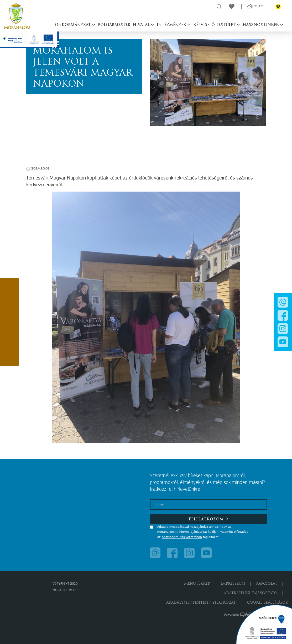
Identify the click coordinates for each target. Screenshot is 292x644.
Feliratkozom (209, 519)
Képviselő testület (215, 25)
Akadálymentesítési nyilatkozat (201, 603)
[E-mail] (208, 505)
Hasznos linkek (261, 25)
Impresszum (233, 584)
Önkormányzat (73, 25)
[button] (9, 289)
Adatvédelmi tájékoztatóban (182, 537)
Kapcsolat (267, 584)
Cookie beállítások (268, 603)
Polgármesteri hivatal (124, 25)
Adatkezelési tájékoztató (251, 593)
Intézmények (172, 25)
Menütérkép (197, 584)
